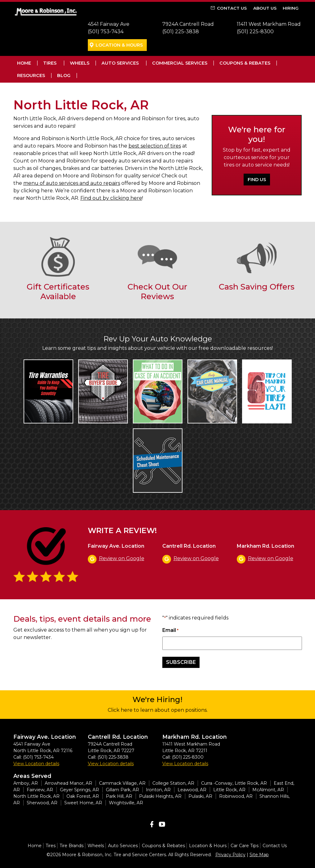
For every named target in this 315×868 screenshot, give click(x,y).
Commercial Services (180, 63)
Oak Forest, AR (83, 796)
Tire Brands (72, 846)
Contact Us (232, 8)
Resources (31, 75)
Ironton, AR (158, 790)
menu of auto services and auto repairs (72, 183)
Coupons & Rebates (245, 63)
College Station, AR (173, 783)
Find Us (257, 180)
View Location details (36, 764)
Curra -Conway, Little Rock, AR (234, 783)
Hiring (291, 8)
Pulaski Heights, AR (160, 796)
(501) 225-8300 (255, 32)
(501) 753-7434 (106, 32)
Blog (64, 75)
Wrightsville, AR (126, 803)
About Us (265, 8)
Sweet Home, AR (83, 803)
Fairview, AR (40, 790)
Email (170, 630)
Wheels (80, 63)
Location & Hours (119, 45)
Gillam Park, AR (122, 790)
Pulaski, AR (200, 796)
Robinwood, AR (236, 796)
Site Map (259, 855)
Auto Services (120, 63)
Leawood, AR (192, 790)
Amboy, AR (26, 783)
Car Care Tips (245, 846)
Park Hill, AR (119, 796)
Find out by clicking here (111, 198)
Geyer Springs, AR (79, 790)
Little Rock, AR (229, 790)
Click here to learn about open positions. (158, 710)
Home (24, 63)
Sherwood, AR (42, 803)
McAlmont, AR (268, 790)
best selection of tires (155, 146)
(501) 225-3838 (181, 32)
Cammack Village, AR (122, 783)
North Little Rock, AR (36, 796)
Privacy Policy (230, 855)
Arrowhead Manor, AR (68, 783)
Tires (50, 63)
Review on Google (122, 558)
